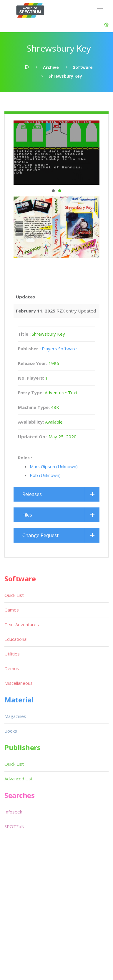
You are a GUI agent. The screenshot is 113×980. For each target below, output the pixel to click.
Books (11, 731)
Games (12, 610)
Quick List (14, 595)
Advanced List (19, 779)
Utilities (12, 654)
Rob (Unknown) (45, 475)
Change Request (40, 535)
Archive (51, 67)
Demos (12, 668)
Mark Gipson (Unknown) (54, 466)
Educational (16, 639)
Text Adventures (22, 624)
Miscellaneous (19, 683)
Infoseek (13, 812)
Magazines (15, 716)
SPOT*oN (14, 826)
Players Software (59, 349)
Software (83, 67)
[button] (106, 25)
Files (27, 515)
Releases (32, 494)
